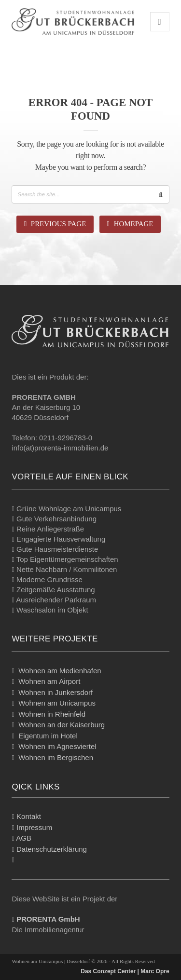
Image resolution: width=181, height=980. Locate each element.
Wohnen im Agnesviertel (57, 746)
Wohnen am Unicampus (57, 703)
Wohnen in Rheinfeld (52, 714)
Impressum (34, 827)
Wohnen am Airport (49, 681)
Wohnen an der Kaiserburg (62, 725)
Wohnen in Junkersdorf (56, 692)
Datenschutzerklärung (52, 849)
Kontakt (29, 816)
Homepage (130, 224)
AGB (24, 838)
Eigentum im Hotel (48, 736)
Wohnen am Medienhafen (60, 671)
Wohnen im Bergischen (56, 757)
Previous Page (55, 224)
